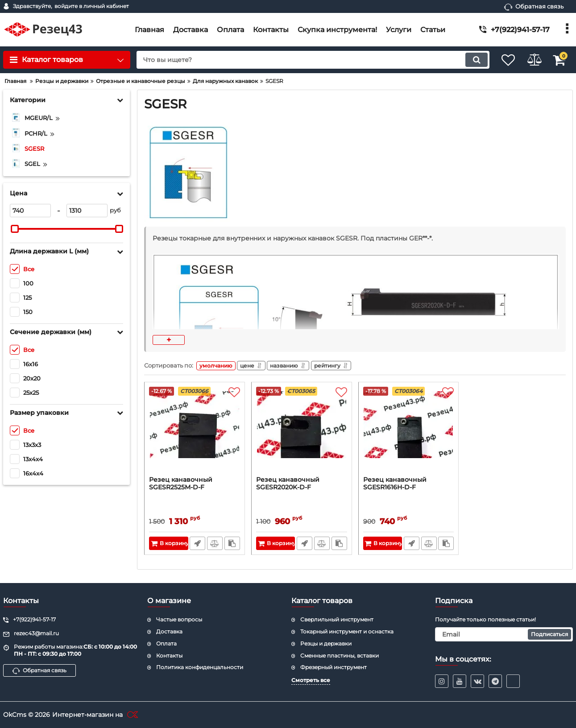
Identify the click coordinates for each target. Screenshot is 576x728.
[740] (30, 211)
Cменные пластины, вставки (340, 655)
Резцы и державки (326, 643)
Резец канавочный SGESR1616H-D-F (395, 485)
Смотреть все (311, 680)
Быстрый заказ (197, 545)
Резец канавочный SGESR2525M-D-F (181, 485)
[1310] (87, 211)
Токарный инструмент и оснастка (347, 631)
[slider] (15, 229)
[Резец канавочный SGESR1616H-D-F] (409, 433)
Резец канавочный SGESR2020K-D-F (288, 485)
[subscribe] (504, 634)
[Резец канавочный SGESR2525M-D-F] (195, 433)
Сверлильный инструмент (337, 619)
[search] (305, 60)
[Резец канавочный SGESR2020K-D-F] (302, 433)
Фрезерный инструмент (334, 667)
